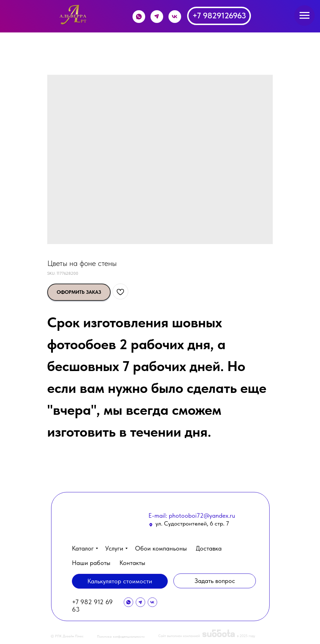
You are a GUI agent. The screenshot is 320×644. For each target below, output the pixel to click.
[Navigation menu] (304, 16)
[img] (74, 15)
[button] (215, 581)
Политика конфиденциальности (121, 636)
